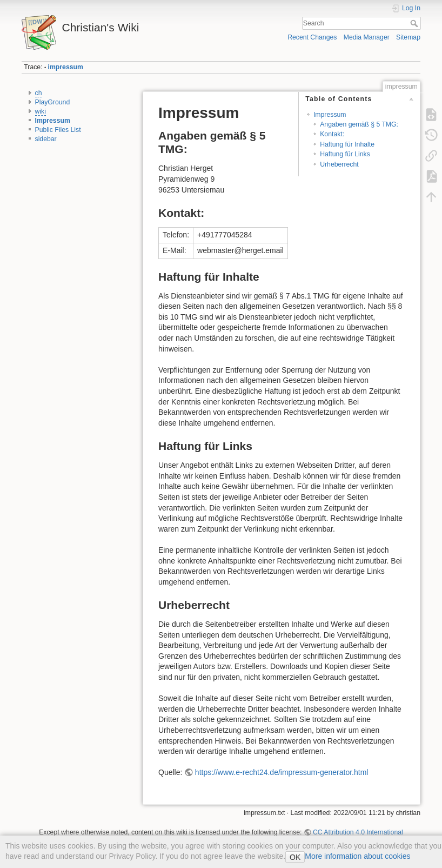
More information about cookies (357, 856)
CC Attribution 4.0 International (358, 832)
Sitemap (408, 37)
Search (415, 23)
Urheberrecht (339, 164)
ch (39, 93)
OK (295, 857)
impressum (66, 67)
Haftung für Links (345, 154)
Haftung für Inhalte (347, 144)
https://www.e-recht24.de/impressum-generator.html (282, 772)
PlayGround (53, 102)
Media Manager (367, 37)
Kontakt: (332, 134)
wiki (41, 111)
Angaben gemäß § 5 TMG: (359, 124)
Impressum (53, 121)
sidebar (46, 139)
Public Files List (58, 130)
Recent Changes (312, 37)
